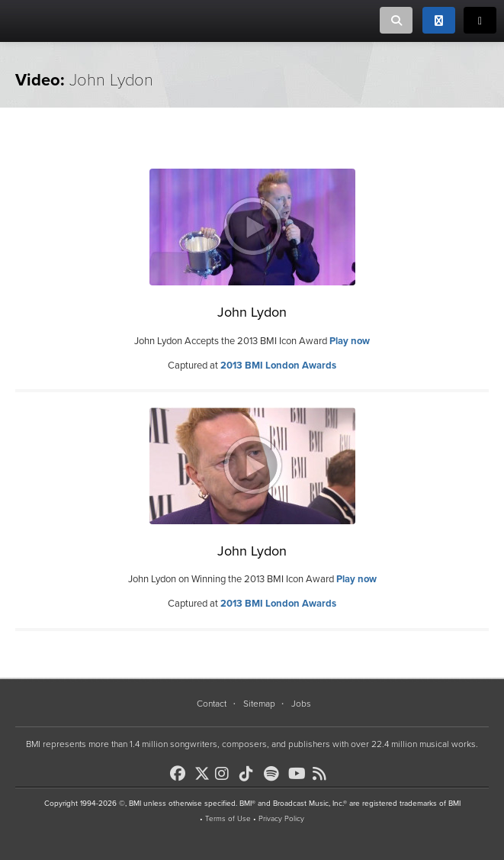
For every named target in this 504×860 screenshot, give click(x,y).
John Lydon (252, 312)
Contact (212, 704)
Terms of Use (228, 819)
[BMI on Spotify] (274, 774)
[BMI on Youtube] (299, 774)
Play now (350, 341)
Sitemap (259, 704)
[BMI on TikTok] (250, 774)
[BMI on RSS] (323, 774)
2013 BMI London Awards (278, 366)
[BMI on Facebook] (181, 774)
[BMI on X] (203, 770)
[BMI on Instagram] (226, 774)
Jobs (301, 704)
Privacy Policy (281, 819)
